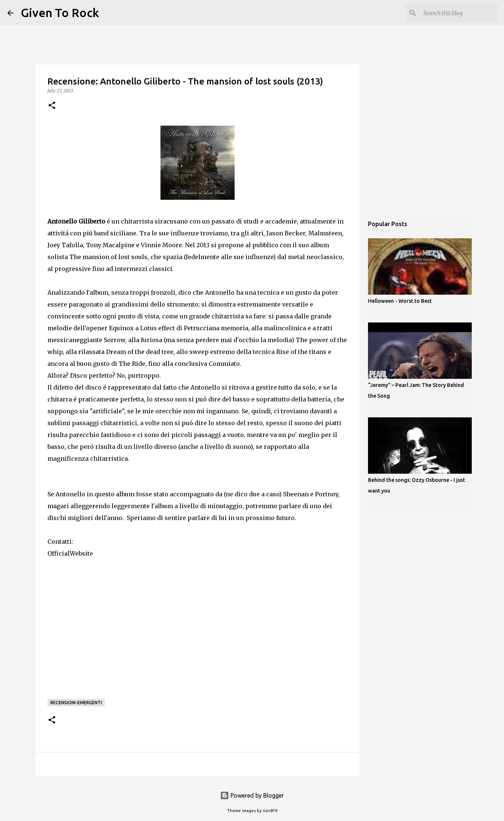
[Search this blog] (459, 13)
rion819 (270, 811)
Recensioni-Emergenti (76, 703)
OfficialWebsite (70, 553)
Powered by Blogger (252, 795)
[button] (52, 106)
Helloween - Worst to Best (400, 301)
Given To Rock (60, 13)
